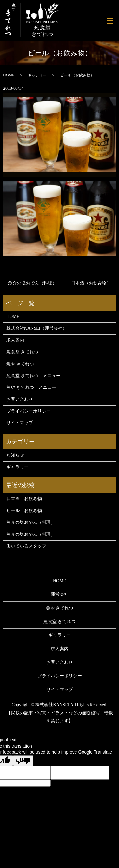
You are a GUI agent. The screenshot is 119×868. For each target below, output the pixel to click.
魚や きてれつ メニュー (31, 387)
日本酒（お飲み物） (91, 283)
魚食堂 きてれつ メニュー (34, 376)
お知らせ (15, 455)
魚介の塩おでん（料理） (32, 283)
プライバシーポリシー (29, 411)
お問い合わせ (20, 399)
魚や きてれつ (20, 364)
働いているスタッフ (26, 546)
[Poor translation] (23, 761)
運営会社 (60, 594)
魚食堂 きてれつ (23, 352)
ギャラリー (37, 75)
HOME (9, 75)
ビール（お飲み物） (26, 511)
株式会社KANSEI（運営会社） (37, 328)
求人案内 (15, 340)
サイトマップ (20, 423)
